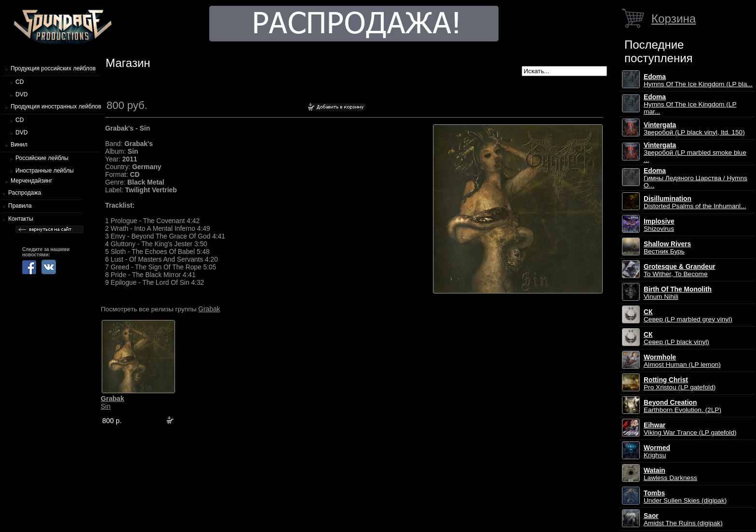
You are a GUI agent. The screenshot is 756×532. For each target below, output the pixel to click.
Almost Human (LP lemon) (682, 361)
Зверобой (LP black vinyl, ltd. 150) (694, 129)
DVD (21, 94)
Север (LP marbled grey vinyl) (688, 316)
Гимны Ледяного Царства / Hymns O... (695, 178)
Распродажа (25, 193)
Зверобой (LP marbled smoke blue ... (695, 153)
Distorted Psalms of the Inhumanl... (695, 202)
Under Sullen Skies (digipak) (685, 497)
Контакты (21, 219)
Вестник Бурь (667, 248)
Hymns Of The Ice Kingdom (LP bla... (698, 80)
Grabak (209, 309)
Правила (20, 206)
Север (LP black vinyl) (676, 338)
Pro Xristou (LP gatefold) (680, 384)
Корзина (674, 19)
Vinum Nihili (678, 293)
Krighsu (657, 452)
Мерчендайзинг (31, 181)
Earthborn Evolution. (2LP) (682, 406)
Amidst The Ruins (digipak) (683, 519)
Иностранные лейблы (45, 171)
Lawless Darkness (670, 474)
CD (20, 82)
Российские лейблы (42, 158)
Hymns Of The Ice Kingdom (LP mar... (690, 104)
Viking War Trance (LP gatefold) (690, 429)
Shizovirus (659, 225)
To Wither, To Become (680, 270)
